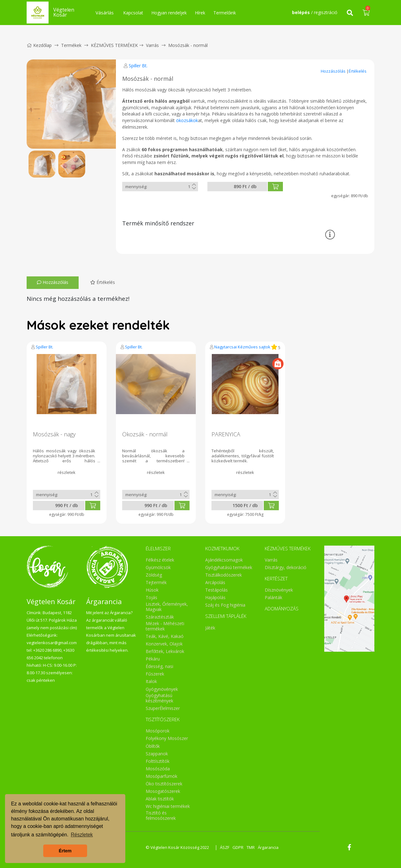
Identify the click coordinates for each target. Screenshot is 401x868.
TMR (251, 847)
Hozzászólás (334, 71)
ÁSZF (225, 847)
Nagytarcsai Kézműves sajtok (242, 347)
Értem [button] (65, 851)
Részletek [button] (82, 835)
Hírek (200, 13)
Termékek (71, 45)
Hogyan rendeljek (169, 13)
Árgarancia (268, 847)
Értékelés (358, 71)
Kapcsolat (133, 13)
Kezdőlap (39, 45)
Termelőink (225, 13)
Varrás (152, 45)
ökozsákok (187, 120)
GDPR (238, 847)
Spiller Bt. (138, 66)
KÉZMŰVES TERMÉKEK (114, 45)
